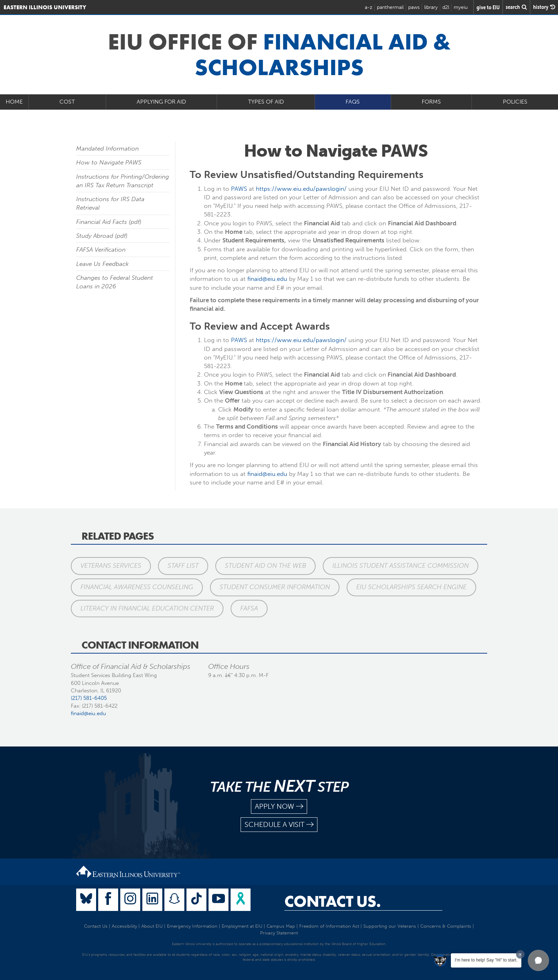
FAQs (353, 102)
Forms (431, 102)
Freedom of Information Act (329, 926)
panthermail (390, 7)
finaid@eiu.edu (267, 279)
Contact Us (96, 926)
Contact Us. (333, 901)
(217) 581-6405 (89, 698)
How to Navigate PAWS (109, 162)
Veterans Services (111, 566)
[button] (538, 960)
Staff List (183, 566)
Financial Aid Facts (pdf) (109, 222)
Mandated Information (107, 148)
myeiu (461, 7)
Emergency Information (192, 926)
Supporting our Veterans (390, 926)
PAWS (239, 189)
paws (414, 7)
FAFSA (249, 608)
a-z (369, 7)
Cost (67, 102)
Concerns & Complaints (446, 926)
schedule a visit (279, 825)
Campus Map (281, 926)
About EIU (152, 926)
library (431, 7)
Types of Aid (266, 102)
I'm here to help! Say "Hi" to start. (486, 960)
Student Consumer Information (275, 587)
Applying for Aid (161, 102)
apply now (279, 806)
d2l (446, 7)
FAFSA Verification (101, 250)
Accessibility (124, 926)
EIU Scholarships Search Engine (411, 587)
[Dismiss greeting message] (520, 954)
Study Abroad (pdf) (102, 236)
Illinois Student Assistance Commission (401, 566)
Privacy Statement (279, 933)
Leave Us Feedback (102, 264)
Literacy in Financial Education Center (147, 608)
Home (14, 102)
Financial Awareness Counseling (137, 587)
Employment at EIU (242, 926)
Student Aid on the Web (265, 566)
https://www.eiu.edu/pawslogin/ (301, 189)
